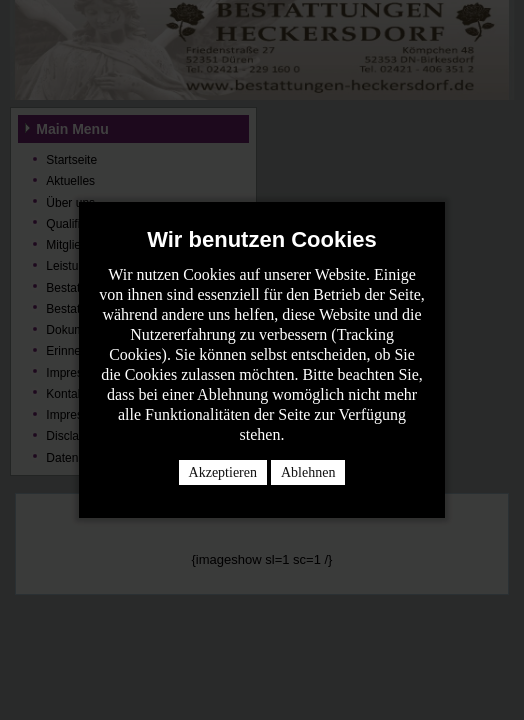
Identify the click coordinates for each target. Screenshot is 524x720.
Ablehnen (308, 472)
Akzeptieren (223, 472)
